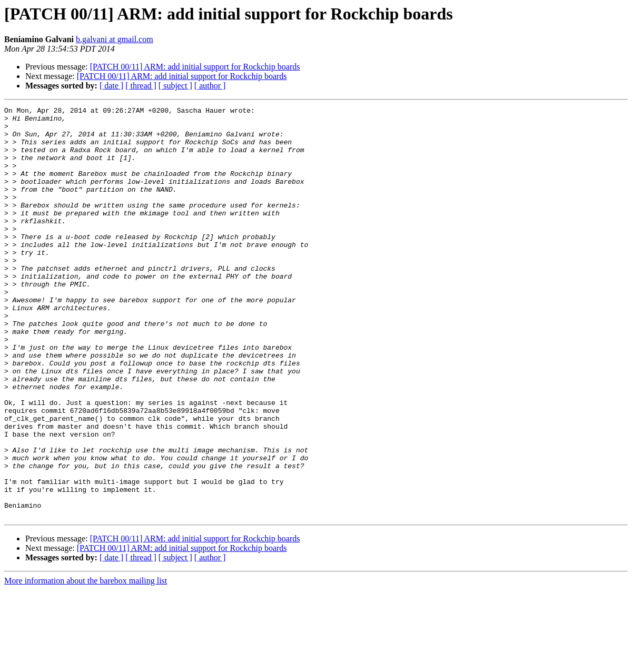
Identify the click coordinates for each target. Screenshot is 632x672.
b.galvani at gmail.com (115, 39)
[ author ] (210, 86)
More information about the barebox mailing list (86, 663)
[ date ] (111, 86)
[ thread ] (141, 86)
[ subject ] (175, 86)
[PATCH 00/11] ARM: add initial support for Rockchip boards (195, 67)
